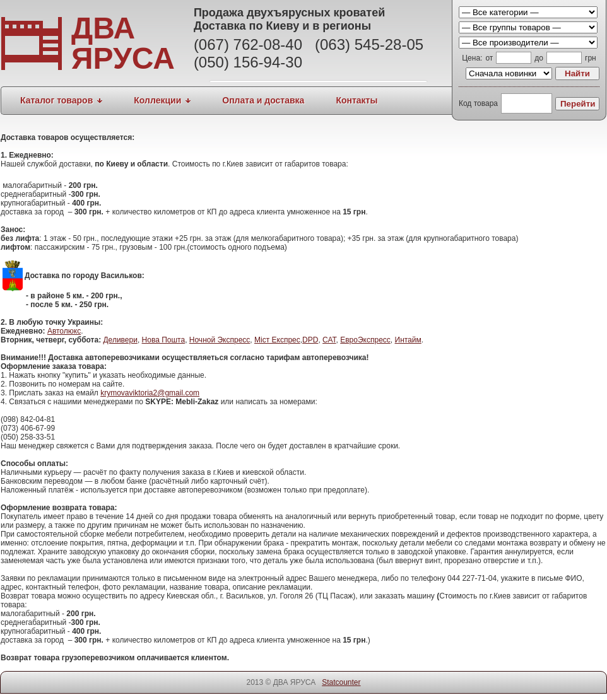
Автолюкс (64, 331)
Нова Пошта (164, 340)
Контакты (357, 100)
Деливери (120, 340)
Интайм (408, 340)
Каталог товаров (56, 100)
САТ (329, 340)
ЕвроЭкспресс (365, 340)
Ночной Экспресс (220, 340)
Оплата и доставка (263, 100)
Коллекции (157, 100)
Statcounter (341, 682)
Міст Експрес (277, 340)
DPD (310, 340)
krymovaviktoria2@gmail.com (150, 393)
